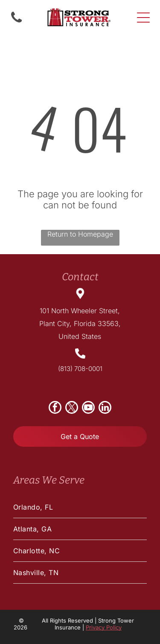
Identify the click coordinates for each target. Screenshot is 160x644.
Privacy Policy (104, 627)
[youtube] (88, 408)
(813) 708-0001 (80, 369)
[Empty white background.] (16, 22)
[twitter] (72, 408)
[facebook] (55, 408)
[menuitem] (80, 507)
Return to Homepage (80, 234)
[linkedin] (105, 408)
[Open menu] (143, 18)
